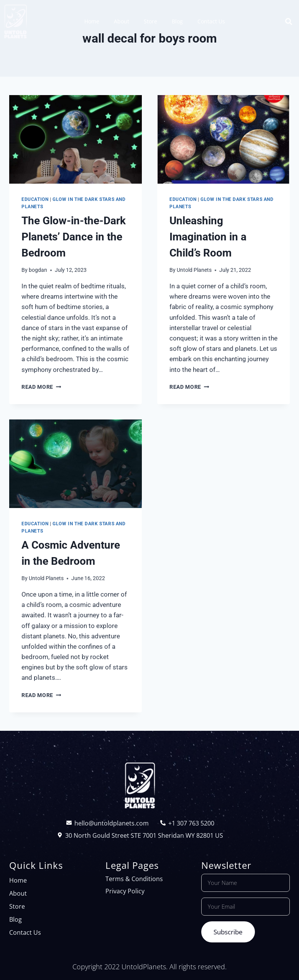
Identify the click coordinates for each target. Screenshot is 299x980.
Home (92, 21)
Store (150, 21)
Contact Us (211, 21)
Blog (177, 21)
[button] (289, 21)
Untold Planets (194, 270)
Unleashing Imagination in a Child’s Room (208, 237)
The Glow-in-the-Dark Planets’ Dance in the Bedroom (74, 237)
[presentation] (76, 139)
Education (35, 199)
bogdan (38, 270)
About (122, 21)
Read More (41, 387)
